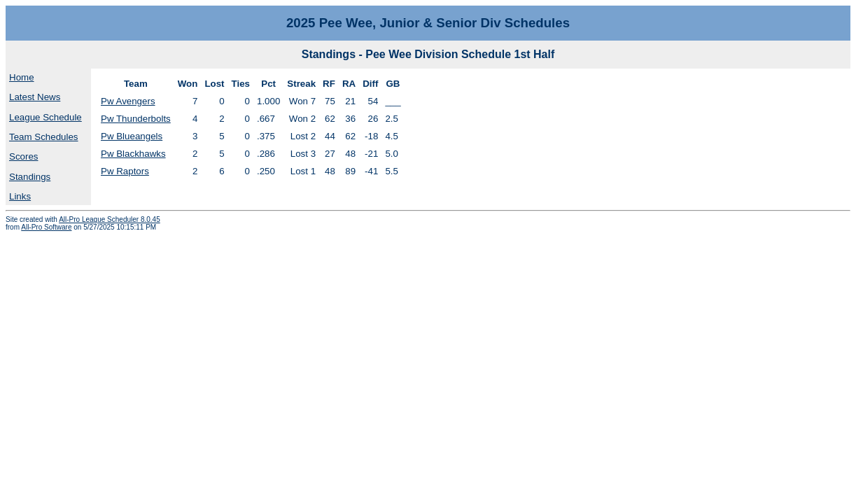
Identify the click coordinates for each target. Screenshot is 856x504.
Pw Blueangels (132, 136)
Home (22, 77)
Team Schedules (44, 137)
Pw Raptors (125, 171)
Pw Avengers (128, 101)
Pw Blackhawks (133, 154)
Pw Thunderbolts (136, 119)
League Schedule (45, 117)
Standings (30, 177)
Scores (23, 156)
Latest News (35, 97)
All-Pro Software (46, 227)
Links (20, 196)
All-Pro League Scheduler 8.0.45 (110, 219)
